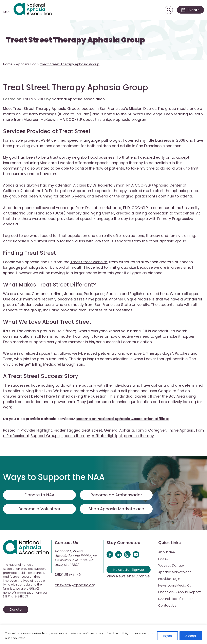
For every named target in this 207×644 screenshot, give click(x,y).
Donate (16, 610)
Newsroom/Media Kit (174, 585)
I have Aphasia (181, 430)
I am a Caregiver (151, 430)
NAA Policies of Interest (176, 599)
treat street (92, 430)
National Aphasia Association (78, 99)
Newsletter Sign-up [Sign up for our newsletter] (129, 570)
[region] (103, 634)
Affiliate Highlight (107, 436)
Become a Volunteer (39, 509)
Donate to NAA (39, 495)
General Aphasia (119, 430)
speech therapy (76, 436)
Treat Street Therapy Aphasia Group (76, 40)
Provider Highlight (36, 430)
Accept (191, 636)
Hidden (60, 430)
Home (8, 64)
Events (163, 559)
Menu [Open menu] (7, 12)
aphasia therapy (139, 436)
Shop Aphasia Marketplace (116, 509)
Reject (167, 636)
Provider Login (169, 579)
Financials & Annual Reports (180, 592)
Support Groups (45, 436)
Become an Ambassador (116, 495)
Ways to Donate (171, 565)
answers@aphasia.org (75, 585)
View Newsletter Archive (128, 576)
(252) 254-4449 (68, 575)
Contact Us (167, 605)
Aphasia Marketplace (175, 572)
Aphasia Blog (26, 64)
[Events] (190, 10)
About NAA (167, 552)
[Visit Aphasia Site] (33, 10)
